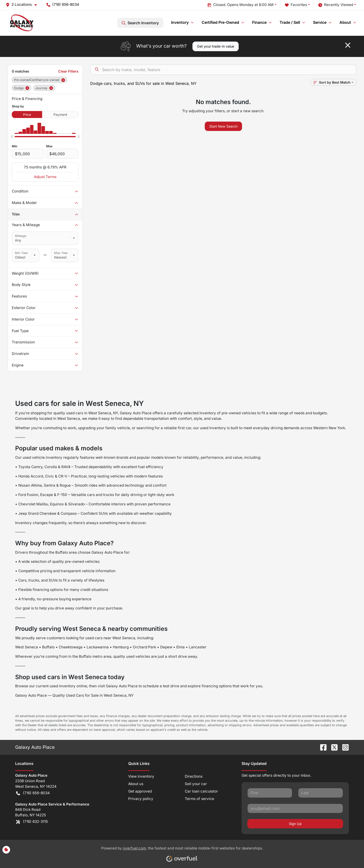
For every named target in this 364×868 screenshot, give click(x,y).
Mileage (21, 236)
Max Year (61, 253)
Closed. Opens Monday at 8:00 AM (240, 5)
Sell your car (196, 784)
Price (27, 115)
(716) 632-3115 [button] (32, 822)
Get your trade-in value (216, 46)
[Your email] (295, 808)
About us (136, 784)
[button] (23, 5)
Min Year (21, 253)
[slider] (12, 137)
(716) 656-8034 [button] (63, 4)
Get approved (140, 791)
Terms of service (199, 799)
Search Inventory (140, 23)
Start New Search (223, 126)
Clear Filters (68, 71)
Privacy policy (141, 799)
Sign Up (295, 824)
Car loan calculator (201, 791)
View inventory (141, 776)
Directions (194, 776)
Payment (60, 115)
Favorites (296, 5)
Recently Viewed (336, 5)
